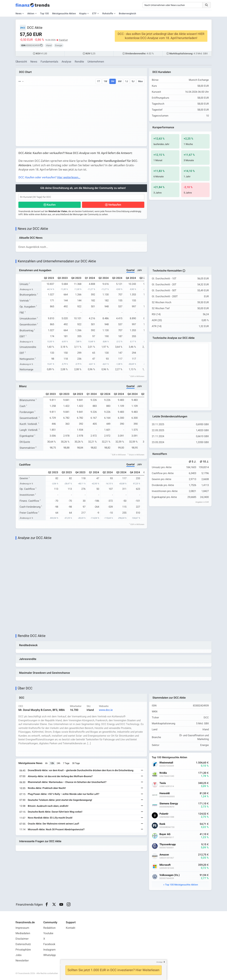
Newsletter (22, 961)
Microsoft (165, 865)
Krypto (83, 14)
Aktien (31, 14)
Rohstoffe (108, 14)
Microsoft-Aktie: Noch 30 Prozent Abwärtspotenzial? (56, 829)
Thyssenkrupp (168, 844)
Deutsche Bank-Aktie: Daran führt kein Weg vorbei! (55, 812)
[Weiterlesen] (142, 771)
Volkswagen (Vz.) (170, 875)
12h (52, 763)
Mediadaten (23, 933)
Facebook (49, 944)
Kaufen (51, 205)
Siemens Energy (169, 804)
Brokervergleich (127, 14)
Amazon (164, 855)
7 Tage (66, 763)
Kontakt (71, 928)
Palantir (164, 814)
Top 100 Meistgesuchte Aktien (182, 885)
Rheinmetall (166, 763)
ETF (94, 14)
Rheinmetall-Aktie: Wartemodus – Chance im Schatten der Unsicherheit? (67, 782)
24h (58, 763)
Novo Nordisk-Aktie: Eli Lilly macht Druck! (50, 818)
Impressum (22, 928)
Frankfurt (63, 40)
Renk (162, 824)
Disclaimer (22, 939)
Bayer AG (165, 834)
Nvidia (163, 773)
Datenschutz (23, 944)
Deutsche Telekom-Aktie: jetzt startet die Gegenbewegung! (60, 800)
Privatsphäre (23, 950)
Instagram (49, 950)
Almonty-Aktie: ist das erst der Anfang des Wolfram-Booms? (60, 776)
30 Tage (76, 763)
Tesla (163, 783)
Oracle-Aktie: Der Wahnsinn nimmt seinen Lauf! (53, 824)
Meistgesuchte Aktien (64, 14)
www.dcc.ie (106, 710)
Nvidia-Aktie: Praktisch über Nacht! (47, 788)
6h (46, 763)
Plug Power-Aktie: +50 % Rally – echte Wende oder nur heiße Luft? (64, 794)
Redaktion (49, 928)
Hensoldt (165, 793)
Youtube (48, 933)
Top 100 (44, 14)
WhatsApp (50, 955)
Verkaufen (115, 205)
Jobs (19, 955)
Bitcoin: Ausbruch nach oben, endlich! (48, 806)
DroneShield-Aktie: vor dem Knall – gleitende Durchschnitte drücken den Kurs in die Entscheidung (81, 770)
